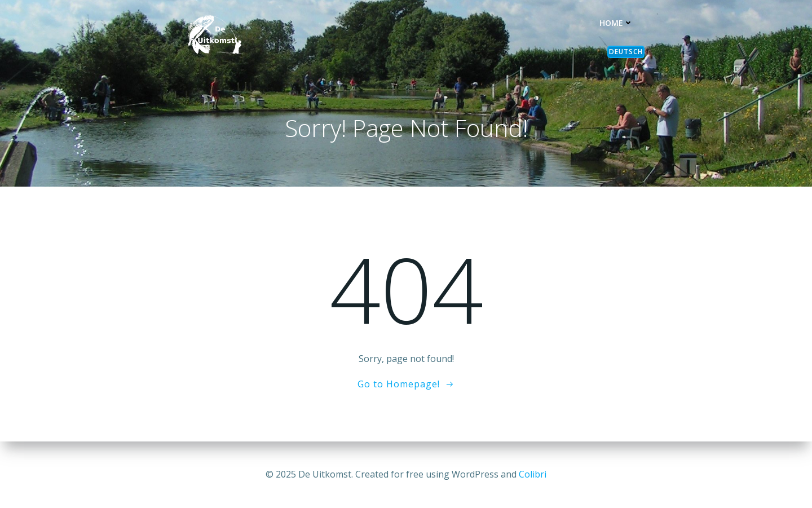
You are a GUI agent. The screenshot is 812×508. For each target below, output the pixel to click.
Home (616, 23)
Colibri (533, 474)
